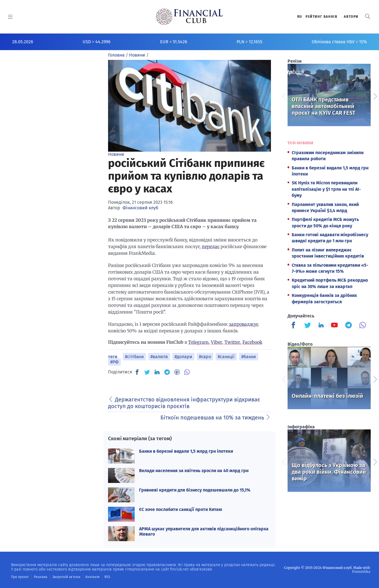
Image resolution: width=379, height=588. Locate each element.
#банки (249, 357)
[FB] (137, 372)
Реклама (41, 577)
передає (211, 246)
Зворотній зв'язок (66, 577)
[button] (368, 16)
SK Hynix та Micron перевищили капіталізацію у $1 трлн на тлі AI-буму (326, 189)
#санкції (226, 357)
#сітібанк (134, 357)
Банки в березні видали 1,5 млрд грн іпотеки (186, 451)
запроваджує (244, 324)
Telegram (198, 342)
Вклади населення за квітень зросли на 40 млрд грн (194, 471)
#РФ (114, 362)
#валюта (159, 357)
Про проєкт (20, 577)
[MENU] (10, 17)
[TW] (147, 372)
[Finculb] (295, 326)
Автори (351, 17)
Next (375, 96)
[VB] (187, 372)
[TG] (167, 372)
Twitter (232, 342)
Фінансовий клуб (140, 208)
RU (300, 17)
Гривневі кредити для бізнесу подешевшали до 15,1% (195, 490)
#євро (205, 357)
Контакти (92, 577)
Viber (217, 342)
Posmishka (361, 572)
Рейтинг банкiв (321, 17)
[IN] (157, 372)
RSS (107, 577)
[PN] (177, 372)
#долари (183, 357)
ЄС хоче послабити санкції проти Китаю (181, 509)
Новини (116, 154)
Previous (283, 96)
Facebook (252, 342)
